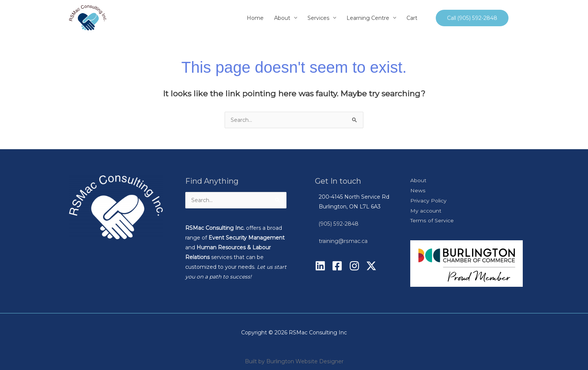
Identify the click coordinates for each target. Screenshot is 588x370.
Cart (412, 18)
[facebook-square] (340, 266)
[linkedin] (323, 266)
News (418, 190)
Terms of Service (432, 219)
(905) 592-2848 (338, 224)
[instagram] (357, 266)
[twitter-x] (373, 266)
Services (319, 18)
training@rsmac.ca (343, 241)
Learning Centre (368, 18)
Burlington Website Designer (305, 360)
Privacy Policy (428, 200)
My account (426, 210)
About (283, 18)
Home (256, 18)
